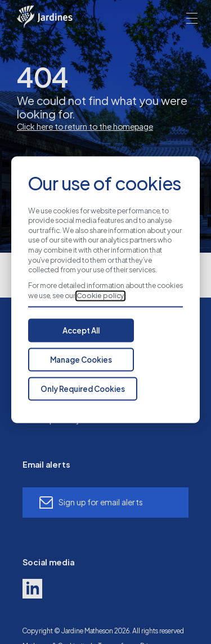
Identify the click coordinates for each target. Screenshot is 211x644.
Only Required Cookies (83, 390)
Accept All (81, 331)
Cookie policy (100, 296)
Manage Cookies (81, 360)
